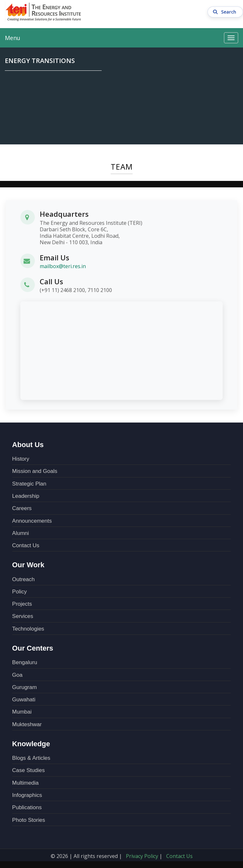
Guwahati (24, 700)
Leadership (26, 496)
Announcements (32, 521)
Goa (17, 675)
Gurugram (25, 687)
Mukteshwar (27, 724)
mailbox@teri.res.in (63, 266)
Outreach (24, 579)
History (21, 459)
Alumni (21, 533)
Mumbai (22, 712)
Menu (13, 38)
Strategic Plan (29, 484)
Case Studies (29, 770)
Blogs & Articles (31, 758)
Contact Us (26, 545)
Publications (27, 807)
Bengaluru (25, 662)
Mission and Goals (35, 471)
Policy (20, 592)
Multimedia (25, 783)
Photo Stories (29, 820)
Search (225, 12)
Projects (22, 604)
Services (23, 616)
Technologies (28, 629)
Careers (22, 508)
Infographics (27, 795)
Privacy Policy (142, 856)
